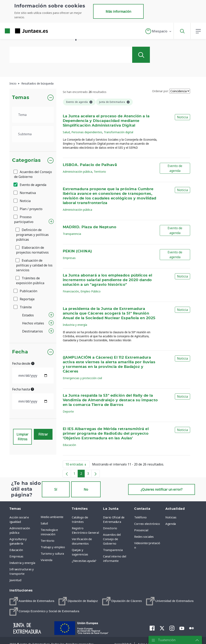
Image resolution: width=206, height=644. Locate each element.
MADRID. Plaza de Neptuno (90, 227)
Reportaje (24, 299)
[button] (159, 31)
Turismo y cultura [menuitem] (52, 553)
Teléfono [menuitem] (140, 517)
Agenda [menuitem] (171, 524)
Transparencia (72, 234)
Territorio (100, 172)
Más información (118, 11)
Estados (28, 315)
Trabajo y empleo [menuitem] (53, 547)
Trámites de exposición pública (30, 281)
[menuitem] (32, 601)
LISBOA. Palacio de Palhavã (90, 165)
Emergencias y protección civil (82, 378)
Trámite (23, 307)
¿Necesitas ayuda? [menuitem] (84, 561)
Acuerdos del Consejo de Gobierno (33, 174)
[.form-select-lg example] (33, 115)
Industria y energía (75, 325)
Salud (66, 132)
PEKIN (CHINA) (77, 251)
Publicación (26, 291)
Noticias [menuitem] (171, 517)
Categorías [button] (26, 160)
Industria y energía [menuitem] (22, 563)
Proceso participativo (24, 219)
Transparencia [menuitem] (113, 550)
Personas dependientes (87, 132)
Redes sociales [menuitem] (144, 537)
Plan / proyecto (28, 209)
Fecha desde (23, 363)
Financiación (71, 291)
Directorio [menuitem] (110, 528)
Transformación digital (118, 132)
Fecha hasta (23, 389)
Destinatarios (32, 331)
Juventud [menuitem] (15, 580)
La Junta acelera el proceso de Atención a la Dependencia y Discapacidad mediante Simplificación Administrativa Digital (106, 121)
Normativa (25, 193)
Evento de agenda (30, 185)
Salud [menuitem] (44, 523)
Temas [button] (21, 98)
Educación (69, 445)
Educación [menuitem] (16, 550)
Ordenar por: (160, 91)
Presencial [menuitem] (141, 530)
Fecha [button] (20, 352)
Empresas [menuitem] (16, 556)
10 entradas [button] (77, 465)
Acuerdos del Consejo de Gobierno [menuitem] (112, 539)
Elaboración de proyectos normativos (32, 250)
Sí (56, 489)
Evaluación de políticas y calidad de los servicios (34, 265)
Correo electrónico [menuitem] (147, 524)
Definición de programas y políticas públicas (32, 235)
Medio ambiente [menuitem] (52, 517)
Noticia (22, 201)
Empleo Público (91, 291)
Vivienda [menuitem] (46, 560)
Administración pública (77, 172)
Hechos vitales (33, 323)
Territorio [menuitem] (47, 541)
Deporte (68, 411)
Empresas (69, 258)
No (86, 489)
